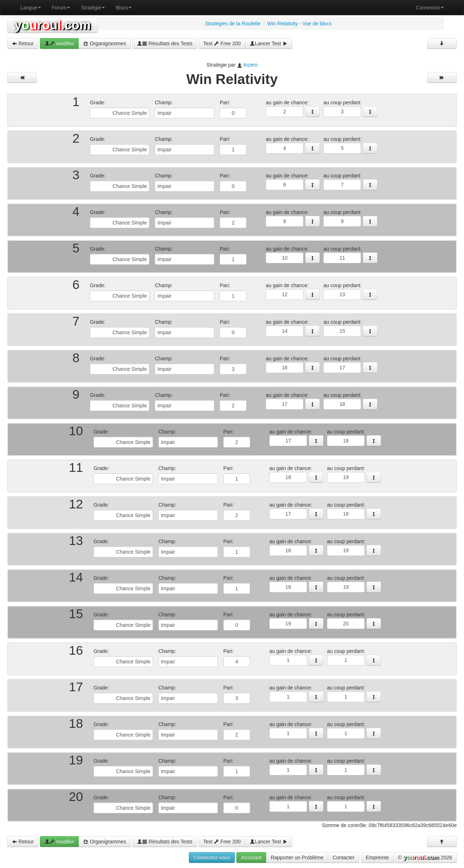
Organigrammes (105, 43)
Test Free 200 (222, 43)
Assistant (251, 857)
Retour (23, 43)
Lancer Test (269, 43)
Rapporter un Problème (297, 857)
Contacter (343, 857)
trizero (251, 65)
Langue (31, 8)
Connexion (430, 8)
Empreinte (377, 857)
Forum (61, 8)
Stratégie (93, 8)
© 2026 (425, 858)
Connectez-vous (212, 857)
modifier (59, 43)
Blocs (124, 8)
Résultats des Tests (165, 43)
